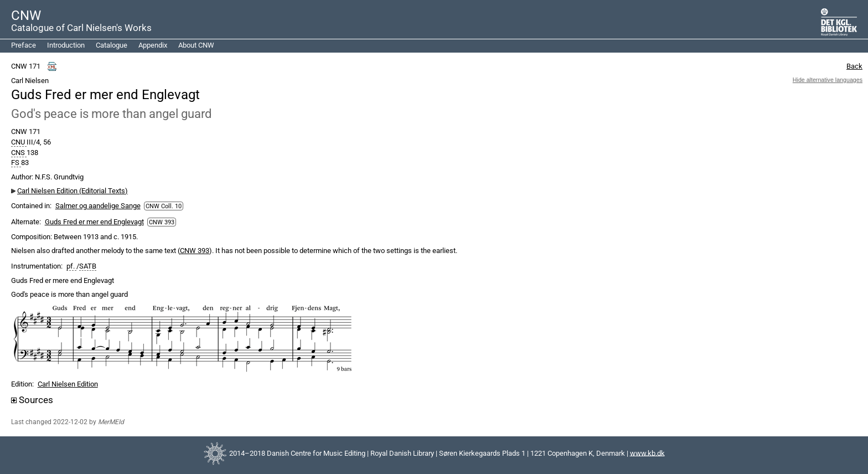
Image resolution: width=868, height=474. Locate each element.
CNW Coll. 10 (164, 206)
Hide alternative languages (828, 80)
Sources (32, 400)
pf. (71, 266)
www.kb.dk (647, 453)
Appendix (153, 45)
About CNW (196, 45)
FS (16, 163)
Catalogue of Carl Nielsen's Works (81, 28)
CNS (19, 153)
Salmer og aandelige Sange (98, 206)
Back (854, 66)
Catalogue (112, 45)
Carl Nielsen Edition (68, 384)
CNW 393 (162, 222)
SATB (88, 266)
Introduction (66, 45)
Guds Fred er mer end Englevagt (94, 222)
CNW (26, 16)
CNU (19, 142)
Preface (24, 45)
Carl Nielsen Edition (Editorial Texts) (73, 191)
